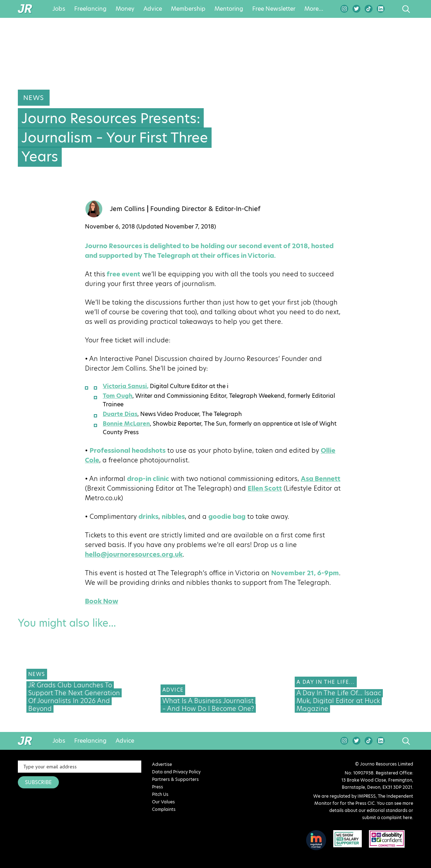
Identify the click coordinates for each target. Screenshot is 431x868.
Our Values (163, 802)
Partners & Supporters (175, 779)
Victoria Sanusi (125, 386)
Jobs (59, 9)
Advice (153, 9)
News (34, 98)
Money (125, 9)
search (393, 9)
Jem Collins (127, 209)
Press (158, 787)
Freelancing (90, 9)
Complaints (164, 809)
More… (314, 9)
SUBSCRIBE (38, 782)
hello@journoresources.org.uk (134, 554)
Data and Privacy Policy (176, 772)
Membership (188, 9)
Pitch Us (160, 794)
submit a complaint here (387, 817)
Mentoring (229, 9)
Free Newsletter (274, 9)
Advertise (162, 764)
